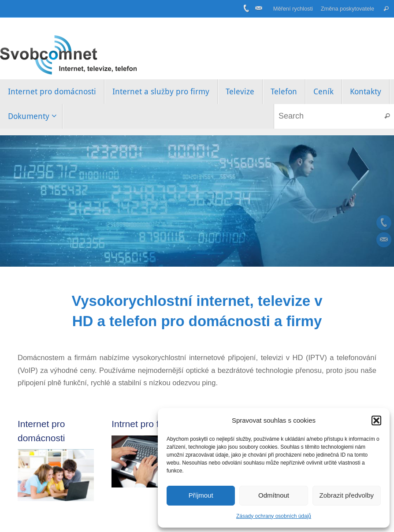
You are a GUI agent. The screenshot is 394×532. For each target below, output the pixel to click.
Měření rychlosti (293, 9)
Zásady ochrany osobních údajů (274, 516)
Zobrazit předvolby (347, 495)
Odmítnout (274, 495)
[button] (376, 420)
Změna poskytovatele (348, 9)
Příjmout (201, 495)
